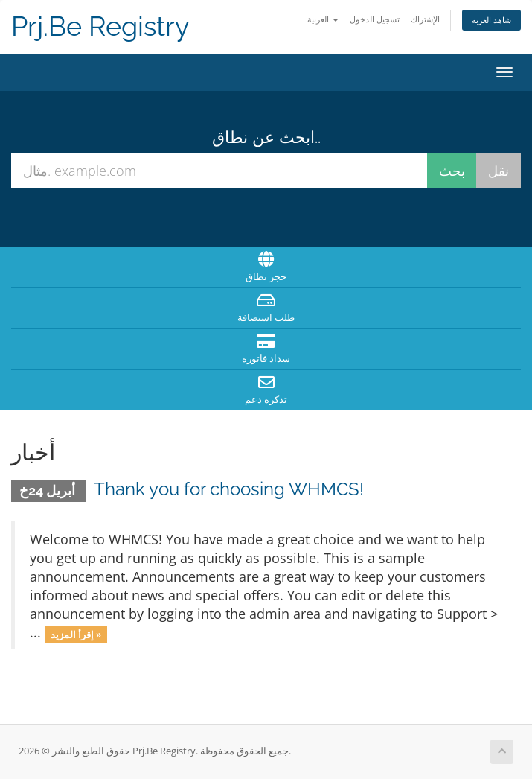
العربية (323, 19)
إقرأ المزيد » (76, 634)
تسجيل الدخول (375, 19)
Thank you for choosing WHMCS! (229, 489)
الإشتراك (425, 19)
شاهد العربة (491, 20)
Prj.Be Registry (100, 26)
